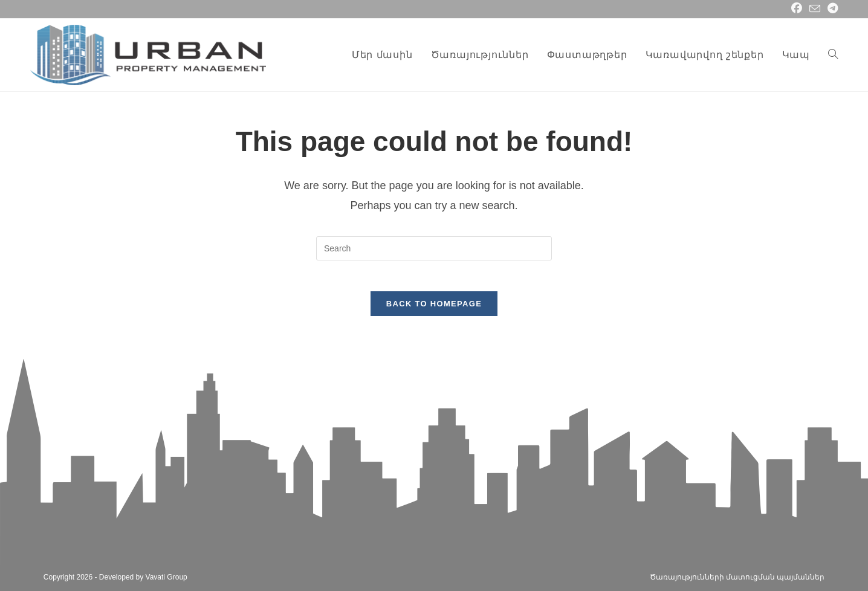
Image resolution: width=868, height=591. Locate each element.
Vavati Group (167, 577)
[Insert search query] (434, 248)
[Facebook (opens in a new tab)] (797, 9)
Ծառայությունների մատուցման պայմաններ (737, 577)
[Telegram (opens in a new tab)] (831, 9)
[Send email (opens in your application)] (815, 9)
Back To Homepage (434, 310)
